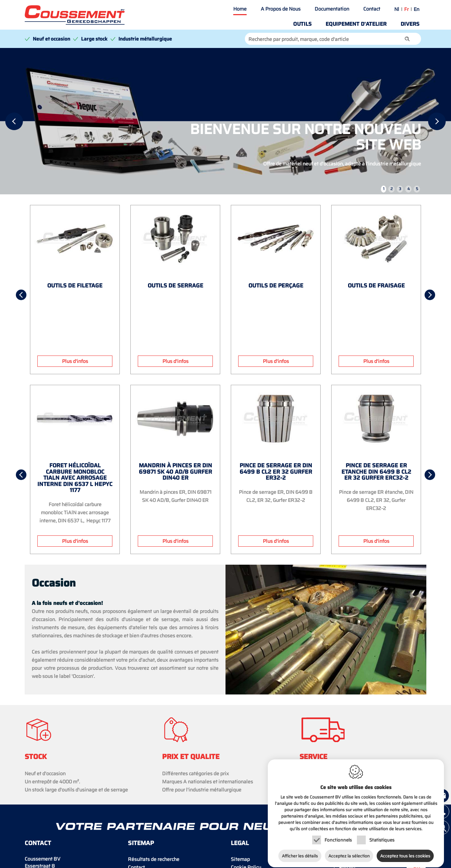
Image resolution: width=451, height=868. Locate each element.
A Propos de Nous (281, 9)
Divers (410, 24)
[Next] (437, 121)
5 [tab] (417, 189)
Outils (302, 24)
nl (397, 9)
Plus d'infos (75, 361)
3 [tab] (400, 189)
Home (240, 9)
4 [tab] (409, 189)
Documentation (332, 9)
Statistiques (382, 834)
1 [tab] (384, 189)
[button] (407, 39)
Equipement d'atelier (356, 24)
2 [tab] (392, 189)
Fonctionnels (338, 834)
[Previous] (14, 121)
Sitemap (240, 859)
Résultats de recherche (154, 859)
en (416, 9)
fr (406, 9)
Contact (372, 9)
